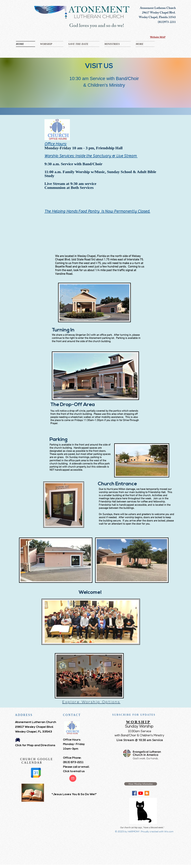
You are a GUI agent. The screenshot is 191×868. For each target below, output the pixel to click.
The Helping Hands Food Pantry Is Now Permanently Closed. (97, 211)
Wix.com (169, 832)
